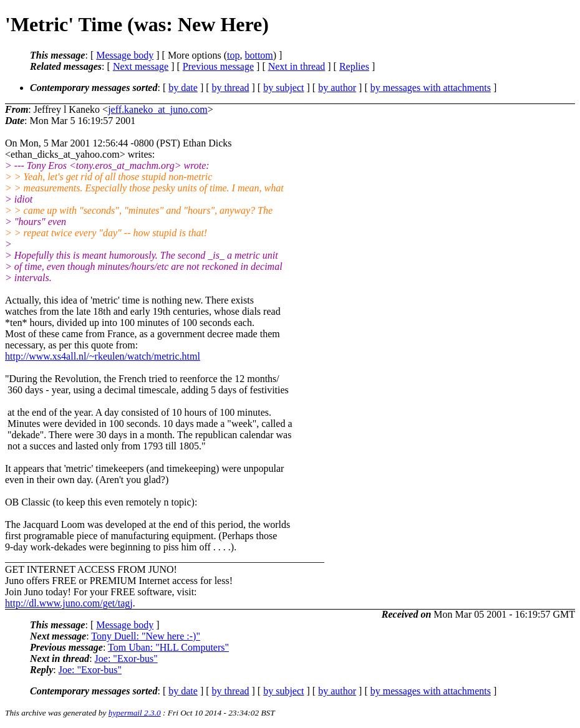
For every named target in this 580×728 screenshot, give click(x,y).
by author (337, 88)
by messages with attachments (431, 88)
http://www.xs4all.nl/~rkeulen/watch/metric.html (103, 356)
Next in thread (297, 66)
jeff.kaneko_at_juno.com (158, 109)
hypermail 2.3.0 (135, 713)
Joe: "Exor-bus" (126, 659)
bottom (259, 55)
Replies (354, 66)
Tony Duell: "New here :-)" (146, 636)
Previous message (218, 66)
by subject (283, 88)
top (233, 55)
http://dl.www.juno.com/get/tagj (69, 603)
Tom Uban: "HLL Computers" (168, 647)
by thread (231, 88)
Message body (125, 55)
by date (183, 88)
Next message (141, 66)
